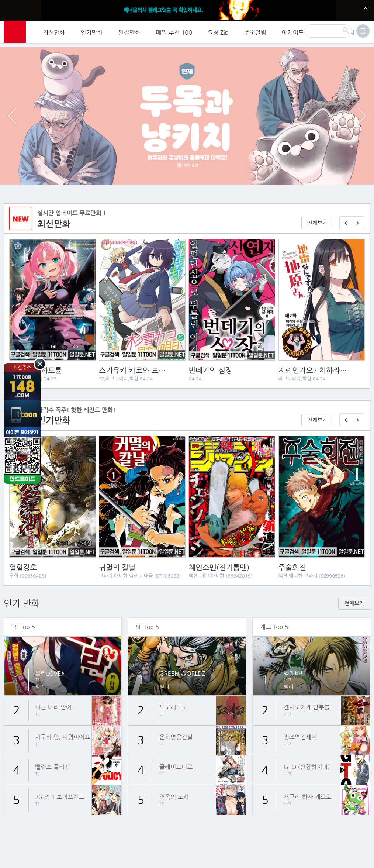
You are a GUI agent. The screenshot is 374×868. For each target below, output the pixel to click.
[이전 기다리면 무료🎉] (346, 411)
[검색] (328, 30)
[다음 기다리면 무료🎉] (358, 411)
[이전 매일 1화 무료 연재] (346, 214)
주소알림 (255, 31)
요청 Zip (218, 31)
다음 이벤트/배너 (362, 107)
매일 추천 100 (174, 31)
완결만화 (129, 31)
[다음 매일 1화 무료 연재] (358, 214)
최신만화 (54, 31)
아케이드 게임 (299, 31)
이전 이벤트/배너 (12, 107)
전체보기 (317, 214)
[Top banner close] (366, 8)
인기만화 (91, 31)
